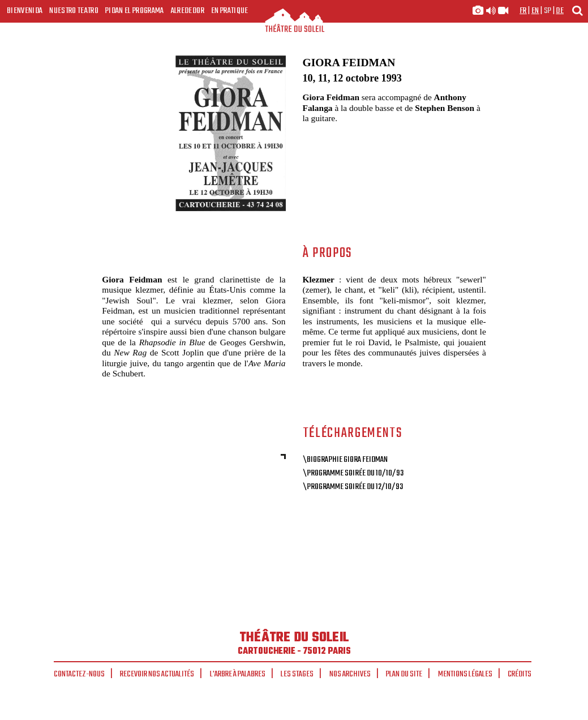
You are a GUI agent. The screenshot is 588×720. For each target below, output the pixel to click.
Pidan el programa (135, 11)
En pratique (230, 11)
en (535, 11)
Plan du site (404, 674)
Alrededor (188, 11)
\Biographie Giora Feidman (345, 460)
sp (548, 11)
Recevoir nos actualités (157, 674)
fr (523, 11)
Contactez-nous (79, 674)
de (560, 11)
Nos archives (350, 674)
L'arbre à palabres (238, 674)
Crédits (520, 674)
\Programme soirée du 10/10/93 (353, 473)
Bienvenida (25, 11)
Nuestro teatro (74, 11)
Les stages (297, 674)
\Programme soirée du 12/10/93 (353, 487)
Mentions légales (465, 674)
